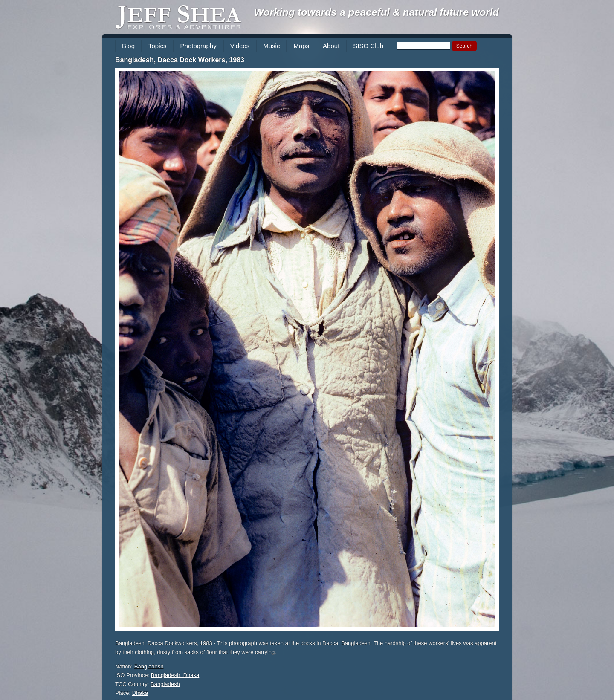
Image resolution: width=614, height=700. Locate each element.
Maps (301, 46)
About (331, 46)
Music (271, 46)
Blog (128, 46)
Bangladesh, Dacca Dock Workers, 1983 (180, 60)
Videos (240, 46)
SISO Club (368, 46)
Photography (198, 46)
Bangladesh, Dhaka (175, 675)
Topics (158, 46)
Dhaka (140, 693)
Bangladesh (149, 667)
